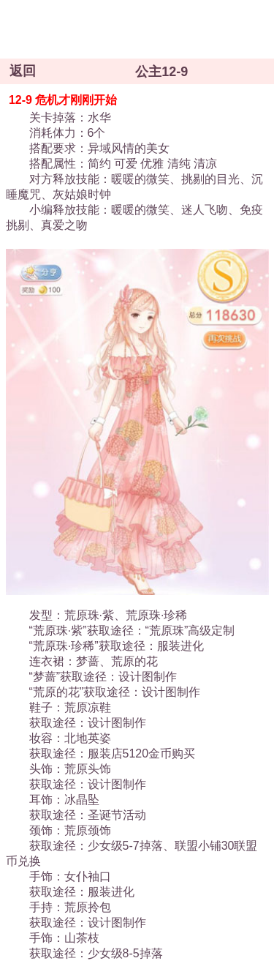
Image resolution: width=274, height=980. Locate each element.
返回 (23, 71)
